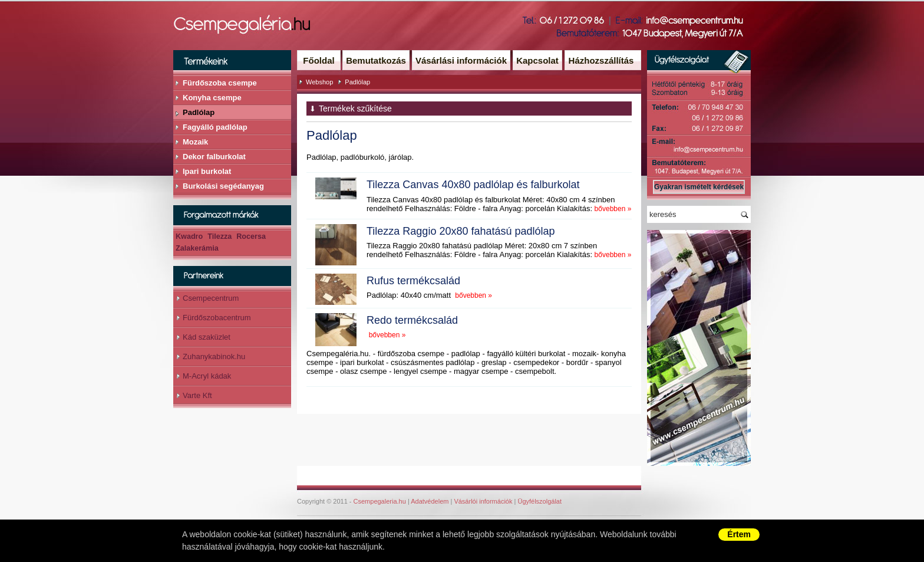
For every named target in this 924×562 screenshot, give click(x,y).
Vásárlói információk (483, 501)
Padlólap (357, 82)
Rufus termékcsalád (413, 281)
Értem (739, 534)
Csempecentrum (211, 298)
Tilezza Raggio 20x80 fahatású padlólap (461, 231)
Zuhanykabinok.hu (214, 356)
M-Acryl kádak (207, 376)
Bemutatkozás (376, 60)
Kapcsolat (537, 60)
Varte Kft (197, 395)
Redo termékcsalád (412, 320)
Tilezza (220, 236)
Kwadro (189, 236)
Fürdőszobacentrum (217, 318)
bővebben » (613, 209)
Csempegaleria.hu (380, 501)
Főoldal (319, 60)
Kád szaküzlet (207, 337)
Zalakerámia (197, 248)
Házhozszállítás (601, 60)
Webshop (319, 82)
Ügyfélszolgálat (539, 501)
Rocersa (251, 236)
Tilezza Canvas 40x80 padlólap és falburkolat (473, 185)
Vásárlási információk (461, 60)
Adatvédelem (430, 501)
